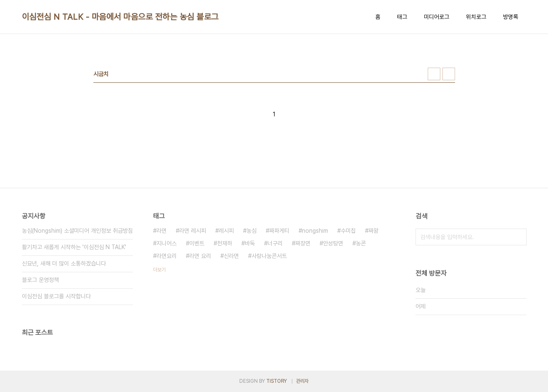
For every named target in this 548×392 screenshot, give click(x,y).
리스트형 (449, 74)
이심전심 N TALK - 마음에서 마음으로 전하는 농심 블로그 (120, 17)
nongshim (315, 231)
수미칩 (348, 231)
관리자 (302, 381)
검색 (518, 237)
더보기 (159, 270)
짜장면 (303, 243)
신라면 (231, 256)
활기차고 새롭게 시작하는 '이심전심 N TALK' (74, 247)
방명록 (511, 17)
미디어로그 (437, 17)
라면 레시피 (193, 231)
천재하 (225, 243)
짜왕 (373, 231)
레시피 (226, 231)
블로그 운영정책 (40, 280)
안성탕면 (333, 243)
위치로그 (476, 17)
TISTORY (277, 381)
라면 (161, 231)
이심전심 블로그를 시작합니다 (56, 296)
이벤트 (197, 243)
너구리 (275, 243)
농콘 (361, 243)
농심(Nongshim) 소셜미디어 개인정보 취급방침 (77, 231)
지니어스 (167, 243)
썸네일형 (434, 74)
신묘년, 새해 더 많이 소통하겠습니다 (64, 263)
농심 (251, 231)
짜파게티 (279, 231)
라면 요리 (200, 256)
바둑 (250, 243)
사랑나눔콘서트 (269, 256)
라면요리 (167, 256)
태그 (402, 17)
